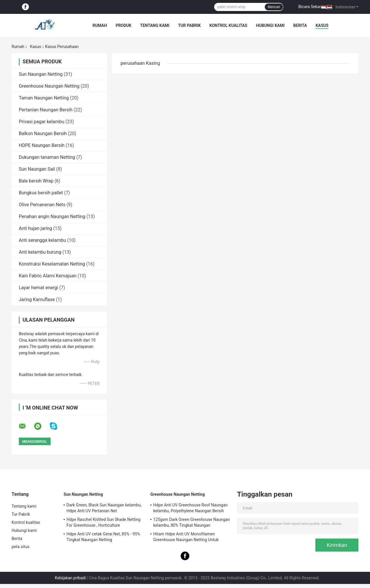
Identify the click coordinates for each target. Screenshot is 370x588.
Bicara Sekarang (313, 7)
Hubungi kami (270, 25)
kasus (322, 25)
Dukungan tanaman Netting (47, 157)
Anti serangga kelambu (42, 240)
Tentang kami (155, 25)
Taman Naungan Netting (44, 98)
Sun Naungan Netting (41, 74)
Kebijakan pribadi (70, 578)
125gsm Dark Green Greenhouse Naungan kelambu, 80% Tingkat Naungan (192, 522)
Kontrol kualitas (228, 25)
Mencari (274, 7)
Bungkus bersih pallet (41, 193)
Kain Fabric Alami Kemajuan (48, 276)
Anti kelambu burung (40, 252)
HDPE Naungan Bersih (42, 145)
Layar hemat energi (38, 288)
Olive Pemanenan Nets (42, 205)
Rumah (100, 25)
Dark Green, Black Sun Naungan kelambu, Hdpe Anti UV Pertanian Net (104, 508)
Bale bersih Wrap (36, 181)
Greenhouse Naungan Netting (49, 86)
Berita (300, 25)
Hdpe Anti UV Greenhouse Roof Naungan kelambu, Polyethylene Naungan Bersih (190, 508)
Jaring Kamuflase (37, 299)
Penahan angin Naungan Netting (52, 216)
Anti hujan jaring (35, 228)
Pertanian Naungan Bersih (46, 110)
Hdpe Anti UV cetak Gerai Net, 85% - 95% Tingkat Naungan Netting (103, 537)
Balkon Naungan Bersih (43, 133)
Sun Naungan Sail (37, 169)
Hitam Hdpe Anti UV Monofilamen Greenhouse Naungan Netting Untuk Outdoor (186, 538)
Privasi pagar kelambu (42, 122)
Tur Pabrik (189, 25)
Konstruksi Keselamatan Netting (52, 264)
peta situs (21, 547)
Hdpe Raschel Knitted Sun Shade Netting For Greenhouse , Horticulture (103, 522)
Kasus (35, 47)
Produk (124, 25)
